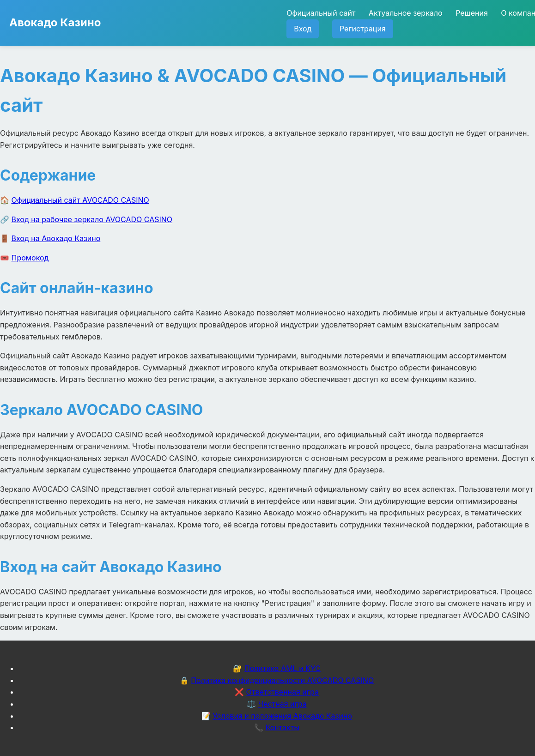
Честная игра (283, 704)
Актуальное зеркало (406, 13)
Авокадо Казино (55, 22)
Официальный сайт (321, 13)
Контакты (282, 727)
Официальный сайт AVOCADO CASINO (80, 200)
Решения (472, 13)
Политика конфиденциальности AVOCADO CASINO (282, 680)
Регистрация (363, 29)
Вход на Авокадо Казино (56, 238)
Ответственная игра (282, 692)
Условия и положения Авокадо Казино (283, 716)
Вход (303, 29)
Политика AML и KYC (283, 668)
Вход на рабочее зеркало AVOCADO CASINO (92, 219)
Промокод (30, 258)
